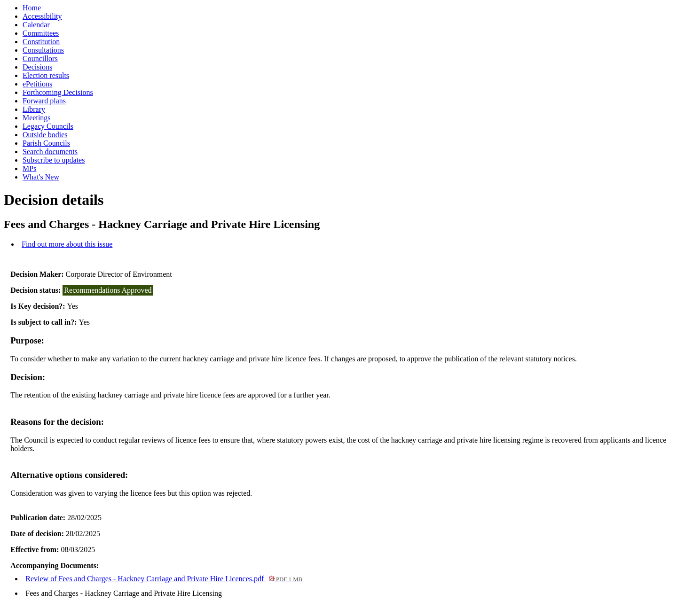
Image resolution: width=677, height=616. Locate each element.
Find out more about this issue (67, 244)
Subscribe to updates (54, 160)
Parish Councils (46, 143)
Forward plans (44, 101)
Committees (41, 33)
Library (34, 109)
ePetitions (37, 84)
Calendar (36, 25)
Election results (46, 75)
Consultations (43, 50)
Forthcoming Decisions (58, 92)
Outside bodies (45, 135)
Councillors (40, 58)
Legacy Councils (48, 126)
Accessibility (42, 16)
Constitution (41, 42)
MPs (29, 168)
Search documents (50, 152)
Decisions (37, 67)
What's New (41, 177)
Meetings (37, 118)
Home (32, 8)
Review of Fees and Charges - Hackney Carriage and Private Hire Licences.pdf (164, 579)
